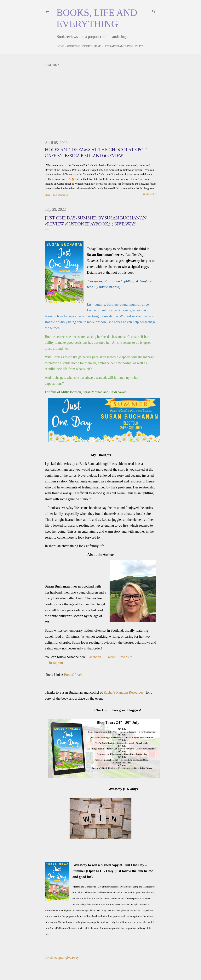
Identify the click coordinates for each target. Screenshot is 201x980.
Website (127, 657)
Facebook (94, 657)
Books (87, 46)
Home (60, 46)
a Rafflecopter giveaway (62, 958)
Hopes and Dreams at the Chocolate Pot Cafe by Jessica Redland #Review (96, 152)
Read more (149, 194)
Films (98, 46)
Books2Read (73, 675)
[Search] (154, 11)
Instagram (56, 663)
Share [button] (47, 195)
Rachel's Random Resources (125, 692)
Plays (139, 46)
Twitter (111, 657)
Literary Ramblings (118, 46)
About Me (73, 46)
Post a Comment (61, 195)
